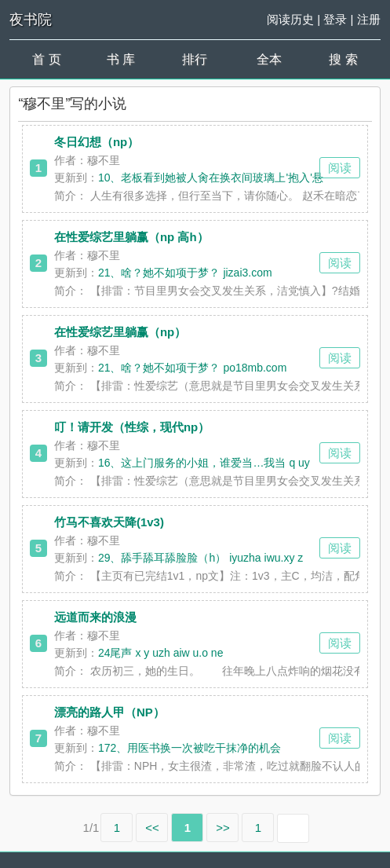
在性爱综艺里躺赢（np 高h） (131, 237)
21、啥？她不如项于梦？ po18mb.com (192, 368)
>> (223, 828)
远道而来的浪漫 (95, 617)
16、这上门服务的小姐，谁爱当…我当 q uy (204, 463)
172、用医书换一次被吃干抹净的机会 (190, 748)
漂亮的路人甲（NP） (109, 712)
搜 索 (343, 59)
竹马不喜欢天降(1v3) (109, 522)
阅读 (340, 168)
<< (152, 828)
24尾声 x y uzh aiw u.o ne (161, 653)
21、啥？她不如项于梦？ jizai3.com (185, 273)
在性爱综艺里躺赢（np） (120, 332)
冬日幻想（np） (97, 142)
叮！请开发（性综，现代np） (132, 427)
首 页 (46, 59)
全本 (269, 59)
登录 (335, 19)
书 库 (121, 59)
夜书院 (31, 20)
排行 (195, 59)
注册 (369, 19)
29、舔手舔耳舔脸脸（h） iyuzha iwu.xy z (200, 558)
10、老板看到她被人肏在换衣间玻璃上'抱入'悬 (211, 178)
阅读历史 (290, 19)
